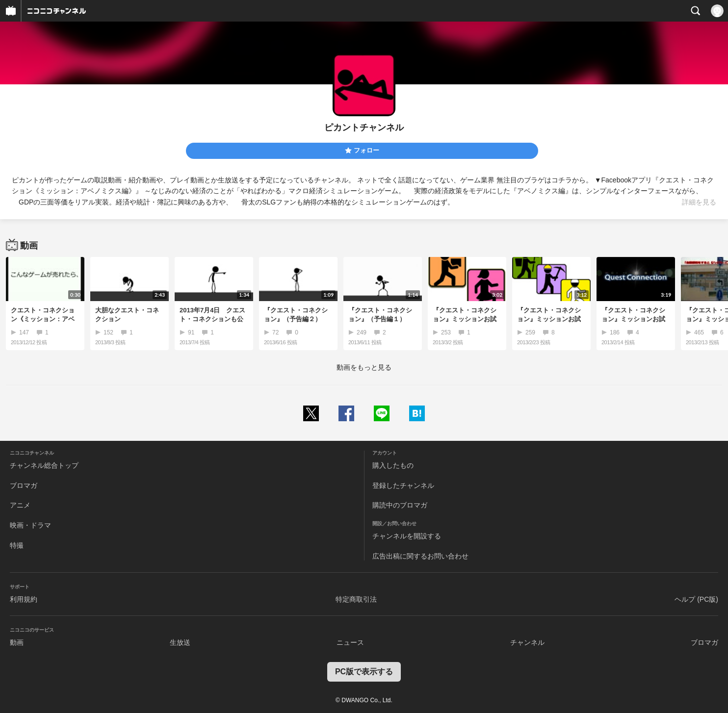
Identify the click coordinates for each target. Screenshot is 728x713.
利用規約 (24, 599)
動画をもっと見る (364, 367)
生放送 (180, 642)
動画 (17, 642)
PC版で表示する (364, 672)
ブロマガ (24, 485)
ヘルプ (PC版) (696, 599)
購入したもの (393, 465)
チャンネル (527, 642)
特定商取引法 (356, 599)
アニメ (20, 505)
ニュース (350, 642)
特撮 (17, 545)
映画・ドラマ (30, 525)
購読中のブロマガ (400, 505)
